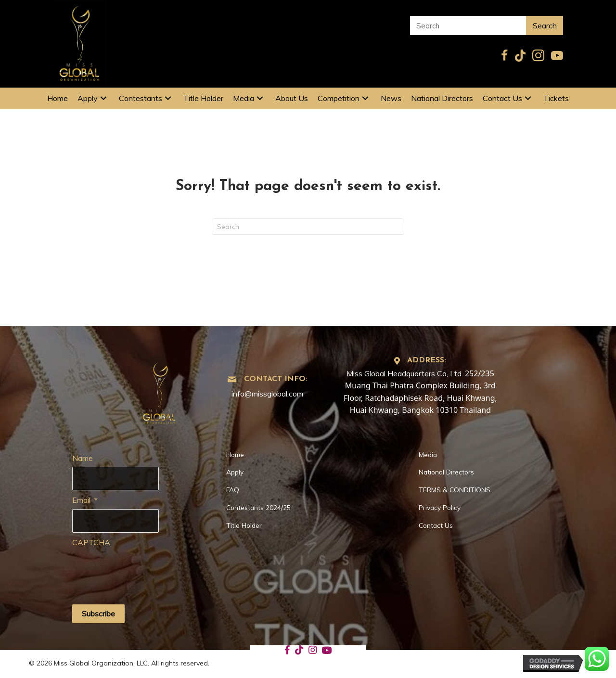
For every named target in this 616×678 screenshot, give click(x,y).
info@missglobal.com (267, 394)
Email (85, 500)
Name (83, 458)
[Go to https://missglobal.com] (160, 390)
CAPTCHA (91, 542)
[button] (103, 98)
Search (545, 26)
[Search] (308, 227)
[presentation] (145, 570)
